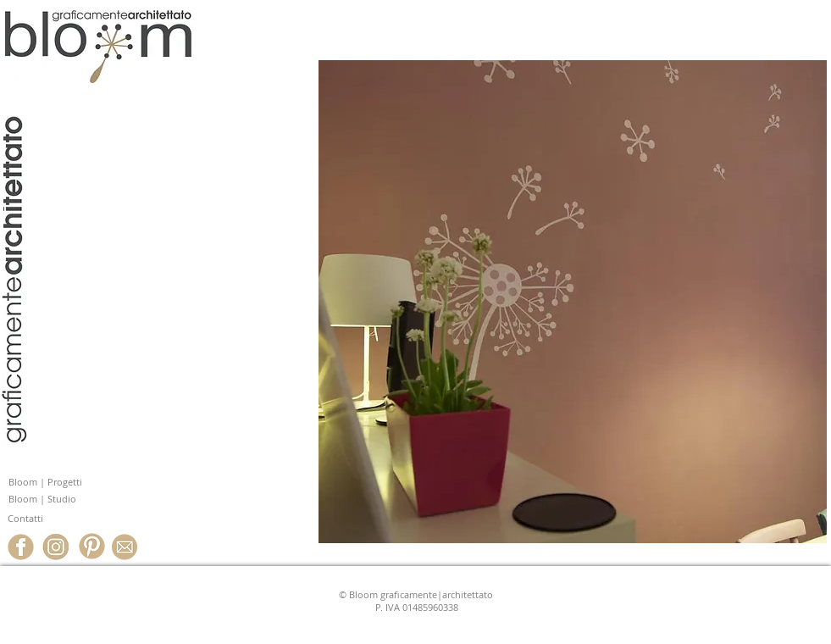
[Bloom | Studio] (80, 500)
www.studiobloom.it (107, 219)
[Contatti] (80, 519)
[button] (573, 302)
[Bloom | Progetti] (80, 483)
